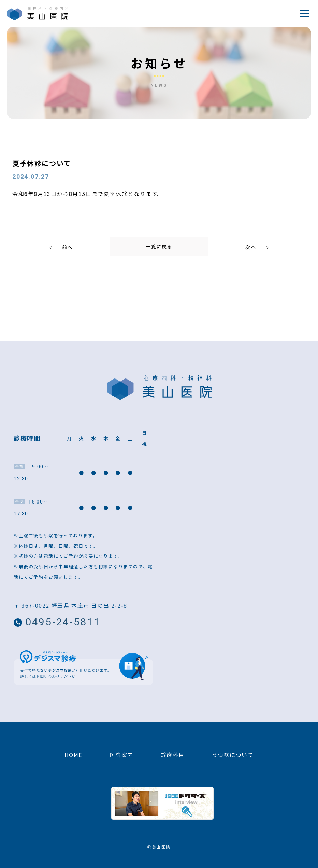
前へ (67, 247)
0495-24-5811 (79, 625)
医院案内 (121, 759)
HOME (73, 759)
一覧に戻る (159, 247)
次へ (251, 247)
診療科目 (173, 759)
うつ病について (233, 759)
